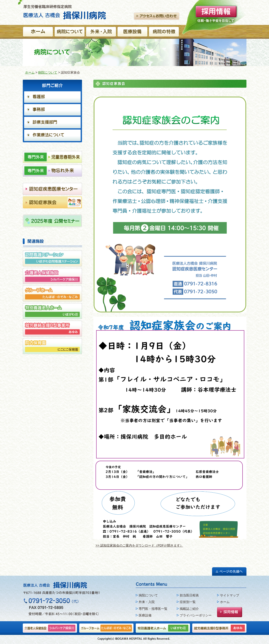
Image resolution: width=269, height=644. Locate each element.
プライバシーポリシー (196, 615)
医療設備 (145, 615)
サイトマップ (230, 595)
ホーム (30, 72)
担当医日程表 (189, 595)
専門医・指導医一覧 (153, 609)
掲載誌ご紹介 (189, 609)
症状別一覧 (188, 602)
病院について (48, 72)
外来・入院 (147, 602)
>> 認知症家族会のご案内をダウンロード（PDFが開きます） (139, 545)
